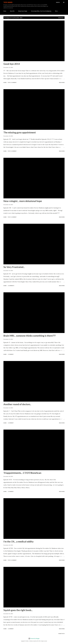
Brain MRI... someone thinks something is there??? (30, 336)
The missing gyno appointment (20, 132)
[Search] (58, 2)
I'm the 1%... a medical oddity (18, 542)
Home (5, 11)
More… (57, 11)
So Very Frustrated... (14, 267)
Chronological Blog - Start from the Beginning (41, 11)
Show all (61, 18)
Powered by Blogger (34, 638)
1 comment (11, 354)
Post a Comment (12, 82)
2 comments (11, 286)
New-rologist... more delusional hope (23, 201)
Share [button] (5, 82)
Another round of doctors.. (17, 404)
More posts (61, 634)
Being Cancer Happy (23, 11)
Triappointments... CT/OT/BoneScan (22, 473)
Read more (62, 82)
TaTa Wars (8, 2)
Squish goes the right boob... (18, 610)
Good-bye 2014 (12, 64)
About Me (12, 11)
